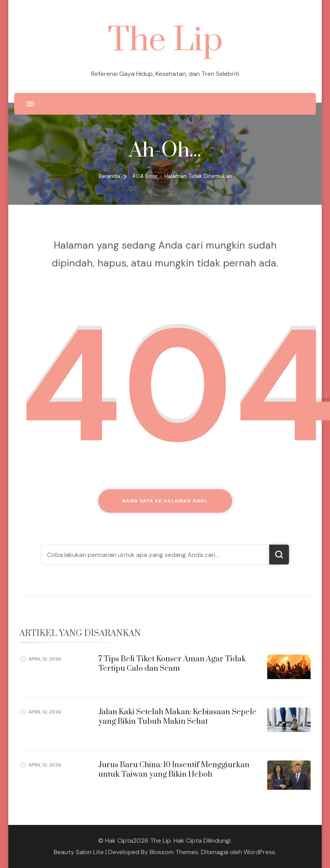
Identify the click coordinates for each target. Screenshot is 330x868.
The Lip (165, 41)
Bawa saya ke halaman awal (165, 501)
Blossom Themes (174, 852)
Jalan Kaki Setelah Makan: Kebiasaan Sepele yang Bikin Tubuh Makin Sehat (177, 717)
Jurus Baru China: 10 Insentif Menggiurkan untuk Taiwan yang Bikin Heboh (174, 770)
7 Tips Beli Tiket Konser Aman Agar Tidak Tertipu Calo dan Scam (172, 664)
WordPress (259, 852)
